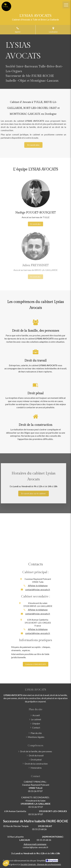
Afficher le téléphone (38, 586)
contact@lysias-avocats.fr (38, 590)
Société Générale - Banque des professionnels (41, 864)
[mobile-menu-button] (66, 5)
